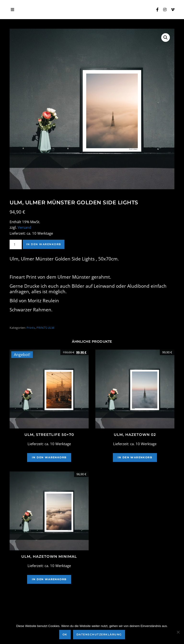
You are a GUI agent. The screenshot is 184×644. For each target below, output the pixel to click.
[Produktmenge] (16, 244)
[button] (166, 38)
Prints (31, 328)
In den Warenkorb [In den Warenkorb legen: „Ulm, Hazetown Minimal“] (49, 579)
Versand (24, 227)
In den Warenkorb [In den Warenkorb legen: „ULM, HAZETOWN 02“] (135, 457)
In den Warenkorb (44, 244)
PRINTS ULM (45, 328)
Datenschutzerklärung (99, 634)
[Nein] (178, 632)
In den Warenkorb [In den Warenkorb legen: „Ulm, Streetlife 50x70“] (49, 457)
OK (65, 634)
